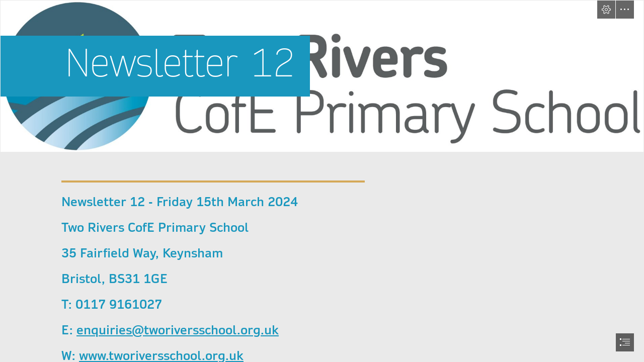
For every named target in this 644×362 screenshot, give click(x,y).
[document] (322, 181)
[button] (606, 10)
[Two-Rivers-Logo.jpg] (322, 76)
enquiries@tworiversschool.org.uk (178, 330)
